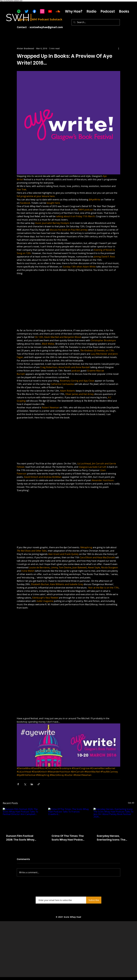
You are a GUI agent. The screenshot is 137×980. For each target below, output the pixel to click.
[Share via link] (39, 784)
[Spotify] (19, 11)
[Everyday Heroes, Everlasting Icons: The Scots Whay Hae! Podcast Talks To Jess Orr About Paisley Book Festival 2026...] (114, 819)
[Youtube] (50, 11)
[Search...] (95, 22)
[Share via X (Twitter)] (25, 784)
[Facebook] (34, 11)
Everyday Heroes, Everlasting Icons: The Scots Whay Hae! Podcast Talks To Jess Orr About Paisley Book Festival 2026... (114, 838)
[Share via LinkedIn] (32, 784)
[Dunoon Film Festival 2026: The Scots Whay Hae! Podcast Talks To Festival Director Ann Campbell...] (23, 819)
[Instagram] (42, 11)
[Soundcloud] (58, 11)
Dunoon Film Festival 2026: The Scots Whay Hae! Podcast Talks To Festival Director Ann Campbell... (21, 838)
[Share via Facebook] (18, 784)
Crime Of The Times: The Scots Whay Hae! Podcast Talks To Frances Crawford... (68, 838)
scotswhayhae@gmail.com (46, 27)
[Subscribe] (94, 900)
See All (131, 803)
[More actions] (119, 48)
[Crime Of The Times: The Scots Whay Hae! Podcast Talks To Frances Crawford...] (69, 819)
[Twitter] (27, 11)
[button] (108, 11)
